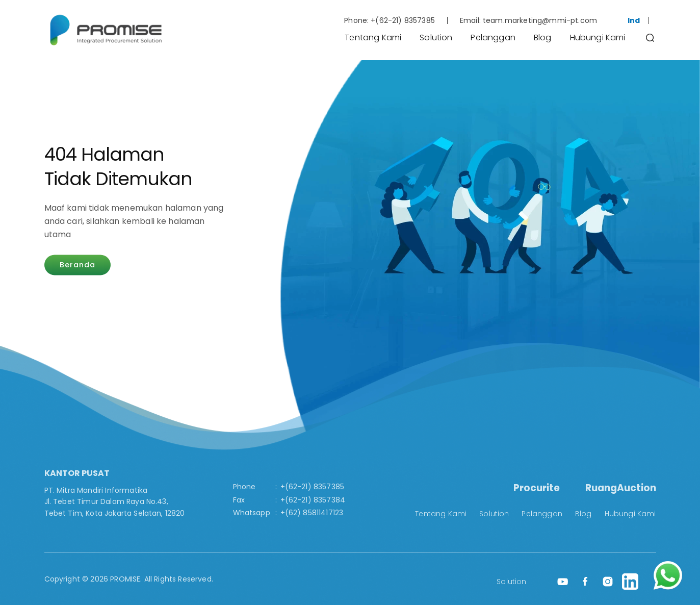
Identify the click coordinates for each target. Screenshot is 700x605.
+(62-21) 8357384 (313, 500)
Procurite (537, 488)
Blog (543, 37)
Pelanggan (493, 37)
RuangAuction (621, 488)
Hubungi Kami (598, 37)
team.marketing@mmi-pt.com (540, 20)
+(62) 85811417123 (312, 513)
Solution (436, 37)
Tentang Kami (373, 37)
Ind (634, 20)
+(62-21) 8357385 (403, 20)
